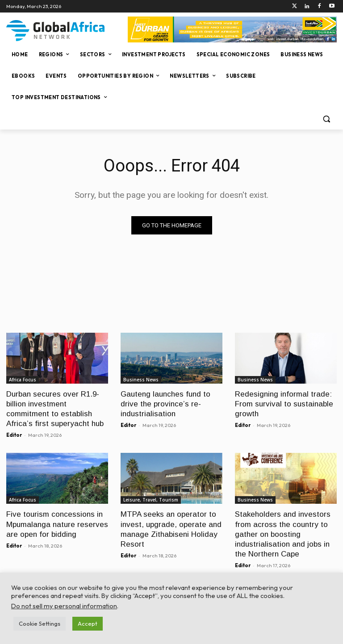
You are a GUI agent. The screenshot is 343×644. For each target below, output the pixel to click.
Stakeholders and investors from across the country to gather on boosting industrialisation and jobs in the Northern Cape (283, 534)
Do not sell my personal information (64, 606)
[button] (326, 119)
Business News (141, 380)
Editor (14, 435)
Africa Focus (23, 380)
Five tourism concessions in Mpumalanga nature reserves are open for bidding (57, 524)
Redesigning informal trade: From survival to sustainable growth (284, 404)
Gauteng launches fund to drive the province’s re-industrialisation (165, 404)
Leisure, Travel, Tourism (151, 500)
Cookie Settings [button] (40, 623)
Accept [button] (88, 623)
